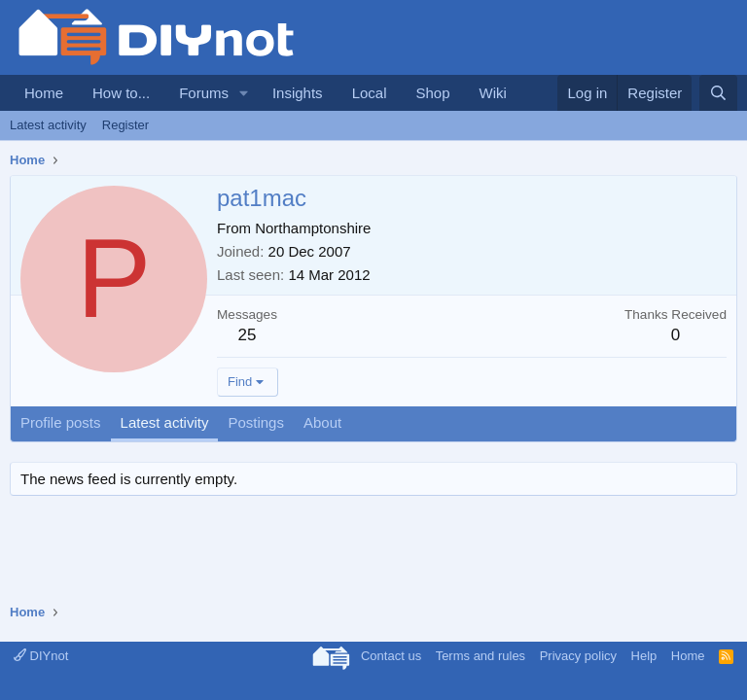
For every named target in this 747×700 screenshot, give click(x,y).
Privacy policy (578, 656)
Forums (204, 93)
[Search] (718, 93)
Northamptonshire (313, 228)
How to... (121, 93)
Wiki (493, 93)
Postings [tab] (256, 422)
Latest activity (48, 125)
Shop (432, 93)
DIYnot (41, 656)
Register (125, 125)
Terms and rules (480, 656)
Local (370, 93)
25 (248, 335)
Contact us (391, 656)
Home (44, 93)
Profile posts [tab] (61, 422)
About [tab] (322, 422)
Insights (298, 93)
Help (644, 656)
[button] (244, 93)
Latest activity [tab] (165, 422)
